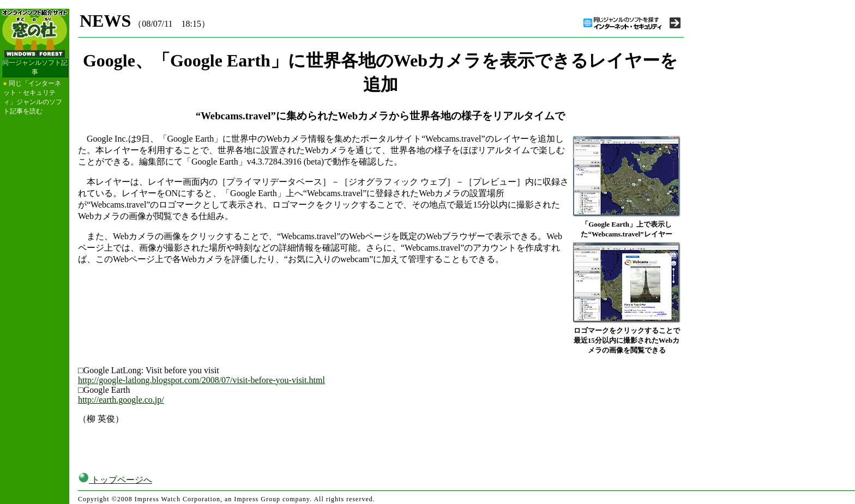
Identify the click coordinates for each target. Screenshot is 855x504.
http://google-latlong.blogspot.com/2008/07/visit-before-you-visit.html (201, 380)
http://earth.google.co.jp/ (121, 400)
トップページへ (115, 480)
